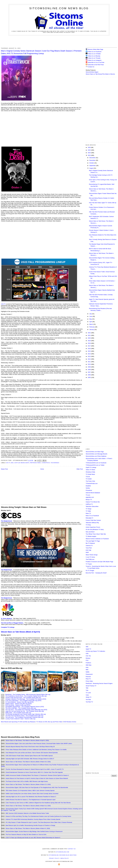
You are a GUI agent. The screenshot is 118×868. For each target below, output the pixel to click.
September (93, 166)
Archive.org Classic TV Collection (95, 651)
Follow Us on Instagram (95, 60)
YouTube (88, 700)
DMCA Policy (65, 858)
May (91, 319)
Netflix (88, 672)
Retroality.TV (89, 518)
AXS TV (3, 304)
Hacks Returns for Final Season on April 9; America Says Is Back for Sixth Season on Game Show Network (37, 778)
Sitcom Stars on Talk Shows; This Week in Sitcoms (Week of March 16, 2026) (28, 806)
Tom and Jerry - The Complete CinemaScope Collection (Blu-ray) (24, 717)
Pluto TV (88, 679)
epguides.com (90, 497)
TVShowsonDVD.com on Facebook (96, 463)
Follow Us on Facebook (95, 52)
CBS (87, 654)
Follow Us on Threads (94, 58)
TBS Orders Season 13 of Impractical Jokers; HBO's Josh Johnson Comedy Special (30, 791)
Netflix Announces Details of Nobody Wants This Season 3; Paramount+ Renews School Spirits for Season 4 (37, 775)
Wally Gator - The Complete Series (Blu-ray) (18, 713)
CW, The (88, 656)
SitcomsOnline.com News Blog (59, 8)
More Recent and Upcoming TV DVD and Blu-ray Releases (18, 722)
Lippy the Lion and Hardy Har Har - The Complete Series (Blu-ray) (25, 711)
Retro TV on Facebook (92, 516)
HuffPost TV (89, 504)
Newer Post (4, 469)
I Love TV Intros (90, 557)
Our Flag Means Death (22, 463)
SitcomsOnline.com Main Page (95, 452)
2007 (89, 372)
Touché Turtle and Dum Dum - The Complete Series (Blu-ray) (23, 698)
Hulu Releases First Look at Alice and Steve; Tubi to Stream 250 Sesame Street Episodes (32, 753)
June (91, 316)
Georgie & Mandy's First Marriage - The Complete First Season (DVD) (26, 699)
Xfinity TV (88, 697)
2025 (89, 150)
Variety (88, 488)
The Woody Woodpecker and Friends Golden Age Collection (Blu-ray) (26, 714)
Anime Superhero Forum (93, 527)
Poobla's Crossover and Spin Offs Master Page (99, 562)
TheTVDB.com (90, 559)
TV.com (88, 495)
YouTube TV (89, 702)
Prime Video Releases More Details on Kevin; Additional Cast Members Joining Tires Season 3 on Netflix (36, 750)
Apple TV (88, 649)
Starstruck (46, 463)
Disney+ (88, 658)
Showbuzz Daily (90, 472)
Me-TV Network (90, 543)
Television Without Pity (92, 523)
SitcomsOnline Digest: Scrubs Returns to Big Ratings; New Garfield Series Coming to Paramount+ (34, 831)
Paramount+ (89, 674)
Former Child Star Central (93, 520)
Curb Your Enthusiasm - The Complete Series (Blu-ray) (21, 701)
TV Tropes (89, 564)
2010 (89, 364)
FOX (87, 660)
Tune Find (89, 548)
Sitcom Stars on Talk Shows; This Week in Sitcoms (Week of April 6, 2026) (27, 740)
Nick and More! (90, 532)
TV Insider (89, 479)
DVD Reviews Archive (70, 722)
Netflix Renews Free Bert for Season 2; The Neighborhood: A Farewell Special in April (31, 800)
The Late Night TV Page (93, 541)
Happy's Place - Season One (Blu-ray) (17, 704)
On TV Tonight (90, 571)
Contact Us (90, 67)
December (93, 158)
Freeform (88, 663)
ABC (87, 647)
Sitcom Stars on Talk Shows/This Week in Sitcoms (100, 74)
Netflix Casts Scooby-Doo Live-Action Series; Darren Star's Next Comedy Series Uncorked (32, 794)
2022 (89, 333)
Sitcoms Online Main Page (94, 49)
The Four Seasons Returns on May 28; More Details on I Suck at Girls (26, 834)
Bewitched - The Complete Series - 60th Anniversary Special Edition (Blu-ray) (28, 694)
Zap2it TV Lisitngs (91, 467)
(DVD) (40, 701)
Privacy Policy (54, 858)
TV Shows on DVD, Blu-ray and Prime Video (49, 722)
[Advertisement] (59, 41)
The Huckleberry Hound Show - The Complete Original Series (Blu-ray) (26, 696)
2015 (89, 351)
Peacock (88, 677)
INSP (87, 552)
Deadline (88, 486)
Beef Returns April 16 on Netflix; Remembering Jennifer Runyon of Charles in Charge (30, 825)
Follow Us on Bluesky (94, 56)
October (92, 163)
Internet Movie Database (93, 493)
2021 (89, 335)
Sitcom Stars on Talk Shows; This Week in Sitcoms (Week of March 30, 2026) (28, 762)
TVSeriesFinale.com (92, 483)
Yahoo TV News (90, 470)
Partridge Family (36, 463)
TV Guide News (90, 474)
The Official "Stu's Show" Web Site (96, 534)
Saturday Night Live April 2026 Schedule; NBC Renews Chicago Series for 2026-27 (30, 759)
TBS (87, 688)
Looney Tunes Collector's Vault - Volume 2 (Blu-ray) (20, 719)
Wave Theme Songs (92, 555)
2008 (89, 370)
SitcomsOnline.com (62, 852)
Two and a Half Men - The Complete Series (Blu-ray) (21, 708)
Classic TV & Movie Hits (93, 502)
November (93, 160)
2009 (89, 367)
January (92, 330)
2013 (89, 356)
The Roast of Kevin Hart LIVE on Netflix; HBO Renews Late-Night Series (27, 781)
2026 (89, 147)
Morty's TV (89, 500)
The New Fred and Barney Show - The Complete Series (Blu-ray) (24, 716)
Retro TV (88, 513)
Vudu (87, 695)
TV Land (88, 693)
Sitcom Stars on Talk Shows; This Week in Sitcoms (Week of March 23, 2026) (28, 784)
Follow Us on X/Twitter (94, 54)
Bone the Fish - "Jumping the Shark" (96, 573)
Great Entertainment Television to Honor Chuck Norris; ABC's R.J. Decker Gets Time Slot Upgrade (34, 772)
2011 (89, 362)
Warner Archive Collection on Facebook (97, 539)
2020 (89, 338)
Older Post (80, 469)
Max (12, 463)
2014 (89, 354)
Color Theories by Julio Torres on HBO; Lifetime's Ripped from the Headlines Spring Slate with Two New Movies (38, 803)
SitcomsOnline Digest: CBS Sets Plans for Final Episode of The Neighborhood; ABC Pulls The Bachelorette (37, 787)
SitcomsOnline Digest (92, 72)
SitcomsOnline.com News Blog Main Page (63, 855)
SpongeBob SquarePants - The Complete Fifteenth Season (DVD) (25, 707)
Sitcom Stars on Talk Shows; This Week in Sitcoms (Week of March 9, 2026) (28, 828)
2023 (89, 155)
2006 (89, 375)
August (92, 168)
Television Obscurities (92, 506)
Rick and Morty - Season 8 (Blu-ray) (16, 705)
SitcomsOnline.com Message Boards (96, 454)
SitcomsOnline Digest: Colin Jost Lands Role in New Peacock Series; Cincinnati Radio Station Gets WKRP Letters (39, 744)
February (92, 327)
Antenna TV (89, 546)
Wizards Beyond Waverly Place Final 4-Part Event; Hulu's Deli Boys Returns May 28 (30, 747)
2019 (89, 341)
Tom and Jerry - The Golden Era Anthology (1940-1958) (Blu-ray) (24, 710)
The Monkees (55, 463)
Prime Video (89, 681)
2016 (89, 349)
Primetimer (89, 490)
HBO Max (89, 665)
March (91, 324)
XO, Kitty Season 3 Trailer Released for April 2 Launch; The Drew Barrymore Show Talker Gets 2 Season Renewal (39, 822)
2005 (89, 377)
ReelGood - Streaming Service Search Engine (99, 683)
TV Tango (88, 509)
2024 (89, 153)
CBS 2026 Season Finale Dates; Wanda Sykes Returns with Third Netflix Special (29, 756)
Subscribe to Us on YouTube (96, 62)
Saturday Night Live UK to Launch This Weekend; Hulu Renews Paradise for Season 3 (31, 797)
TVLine (88, 477)
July (91, 314)
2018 (89, 343)
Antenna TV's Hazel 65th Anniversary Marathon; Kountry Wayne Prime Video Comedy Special (33, 819)
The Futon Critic (90, 481)
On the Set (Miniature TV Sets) (95, 529)
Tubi (87, 690)
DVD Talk (88, 550)
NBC (87, 670)
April (91, 322)
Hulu (87, 667)
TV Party (88, 525)
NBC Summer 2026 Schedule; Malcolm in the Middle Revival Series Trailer (27, 813)
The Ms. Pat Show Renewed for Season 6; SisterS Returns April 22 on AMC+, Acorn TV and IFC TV (35, 769)
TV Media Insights (91, 536)
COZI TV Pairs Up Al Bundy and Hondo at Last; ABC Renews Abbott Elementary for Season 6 (33, 838)
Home (42, 469)
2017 (89, 346)
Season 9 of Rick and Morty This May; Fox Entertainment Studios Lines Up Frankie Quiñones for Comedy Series (38, 816)
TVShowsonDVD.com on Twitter (95, 465)
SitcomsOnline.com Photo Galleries (96, 456)
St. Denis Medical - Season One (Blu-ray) (17, 702)
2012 (89, 359)
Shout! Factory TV (91, 686)
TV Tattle (88, 511)
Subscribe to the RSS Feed (96, 65)
